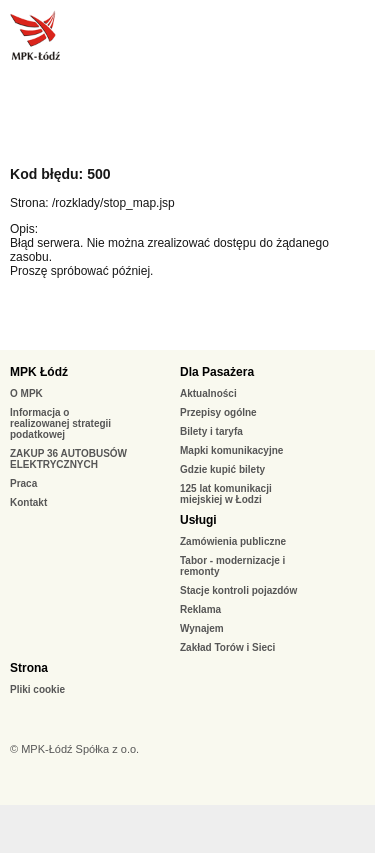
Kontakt (28, 502)
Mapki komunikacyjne (231, 450)
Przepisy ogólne (218, 412)
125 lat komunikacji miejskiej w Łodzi (226, 494)
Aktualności (208, 393)
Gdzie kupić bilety (222, 469)
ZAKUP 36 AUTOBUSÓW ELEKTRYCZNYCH (68, 459)
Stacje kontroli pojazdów (238, 590)
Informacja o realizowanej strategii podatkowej (60, 423)
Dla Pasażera (217, 372)
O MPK (26, 393)
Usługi (198, 520)
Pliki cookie (37, 689)
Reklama (200, 609)
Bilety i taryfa (211, 431)
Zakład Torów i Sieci (227, 647)
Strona (29, 668)
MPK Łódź (39, 372)
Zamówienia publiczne (233, 541)
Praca (23, 483)
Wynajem (202, 628)
